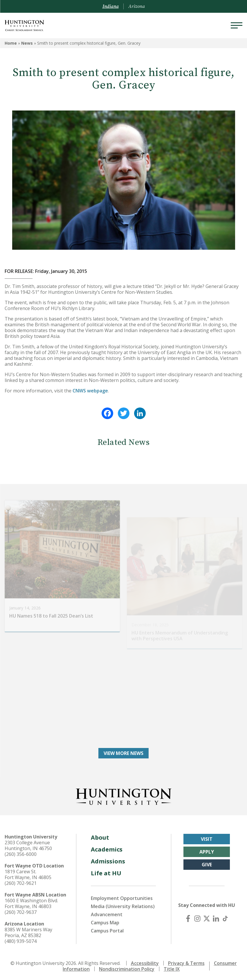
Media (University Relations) (123, 905)
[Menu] (237, 26)
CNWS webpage (90, 391)
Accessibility (145, 962)
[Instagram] (197, 917)
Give (207, 863)
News (27, 43)
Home (11, 43)
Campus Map (105, 921)
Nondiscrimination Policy (127, 968)
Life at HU (106, 872)
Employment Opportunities (122, 897)
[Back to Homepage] (124, 794)
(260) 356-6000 (21, 853)
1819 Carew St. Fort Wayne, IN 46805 (28, 873)
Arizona (137, 6)
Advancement (107, 913)
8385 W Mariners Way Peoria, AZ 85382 (28, 931)
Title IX (172, 968)
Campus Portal (107, 930)
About (100, 836)
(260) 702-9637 (21, 911)
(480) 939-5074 (21, 940)
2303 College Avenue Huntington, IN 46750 (28, 844)
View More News (123, 752)
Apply (207, 851)
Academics (107, 848)
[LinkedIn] (216, 917)
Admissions (108, 860)
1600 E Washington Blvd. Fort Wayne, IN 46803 (31, 902)
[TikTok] (225, 917)
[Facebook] (188, 917)
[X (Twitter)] (207, 917)
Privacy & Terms (186, 962)
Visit (207, 838)
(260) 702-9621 (21, 882)
